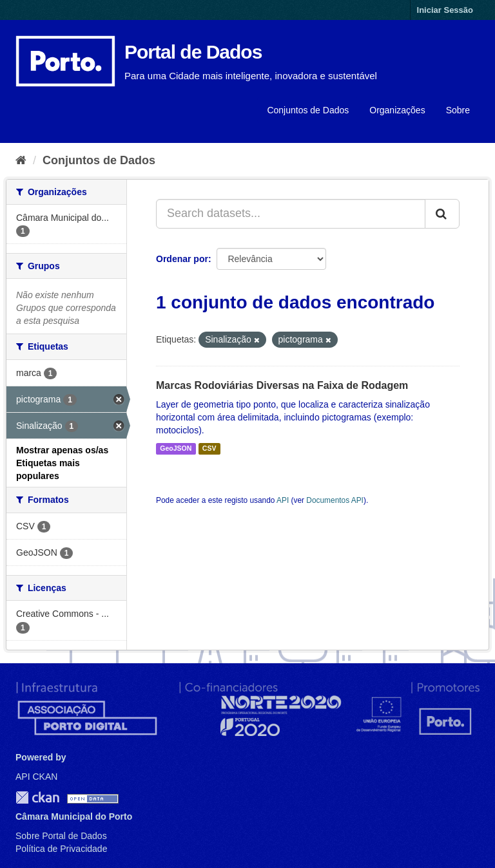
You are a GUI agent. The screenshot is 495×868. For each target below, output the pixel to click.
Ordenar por (182, 259)
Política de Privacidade (61, 849)
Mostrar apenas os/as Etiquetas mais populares (62, 463)
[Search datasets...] (291, 214)
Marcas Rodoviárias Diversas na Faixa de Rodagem (282, 385)
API (283, 500)
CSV (209, 449)
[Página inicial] (21, 160)
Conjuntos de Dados (308, 110)
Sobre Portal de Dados (61, 836)
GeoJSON (176, 449)
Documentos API (335, 500)
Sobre (458, 110)
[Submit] (442, 214)
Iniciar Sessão (445, 10)
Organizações (397, 110)
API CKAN (36, 777)
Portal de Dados (193, 52)
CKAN (37, 797)
